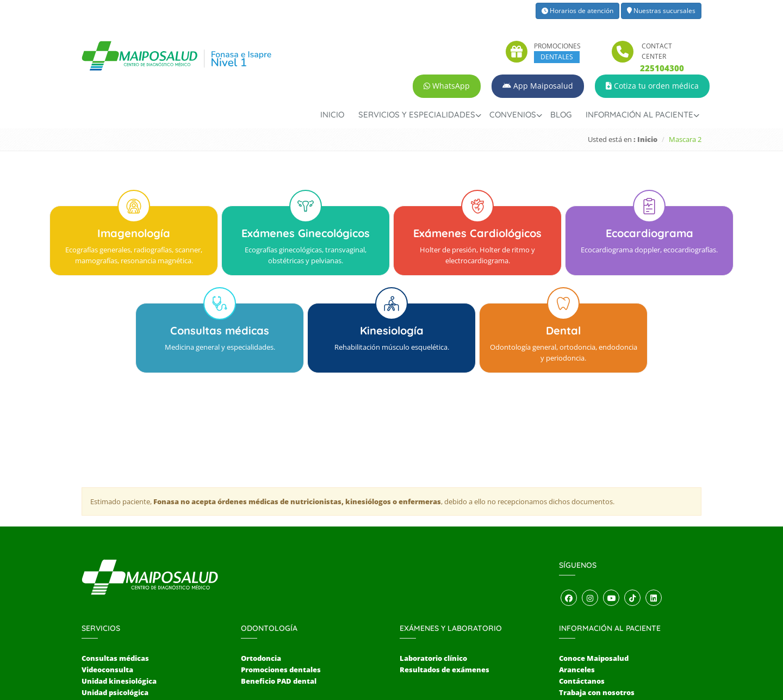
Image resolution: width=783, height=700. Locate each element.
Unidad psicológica (115, 611)
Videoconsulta (107, 589)
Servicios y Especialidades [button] (417, 114)
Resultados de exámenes (445, 589)
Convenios (513, 114)
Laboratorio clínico (433, 577)
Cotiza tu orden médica (652, 86)
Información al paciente (639, 114)
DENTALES (557, 57)
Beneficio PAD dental (279, 600)
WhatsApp (447, 86)
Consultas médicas (115, 577)
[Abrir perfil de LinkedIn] (654, 517)
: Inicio (645, 139)
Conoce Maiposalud (594, 577)
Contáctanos (582, 600)
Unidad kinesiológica (119, 600)
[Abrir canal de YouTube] (611, 517)
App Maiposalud (538, 86)
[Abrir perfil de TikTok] (632, 517)
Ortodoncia (261, 577)
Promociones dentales (281, 589)
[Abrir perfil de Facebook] (569, 517)
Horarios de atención (577, 11)
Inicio (332, 114)
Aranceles (577, 589)
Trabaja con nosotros (597, 611)
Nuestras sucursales (661, 11)
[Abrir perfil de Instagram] (590, 517)
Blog (561, 114)
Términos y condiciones (601, 634)
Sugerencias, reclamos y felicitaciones (628, 623)
